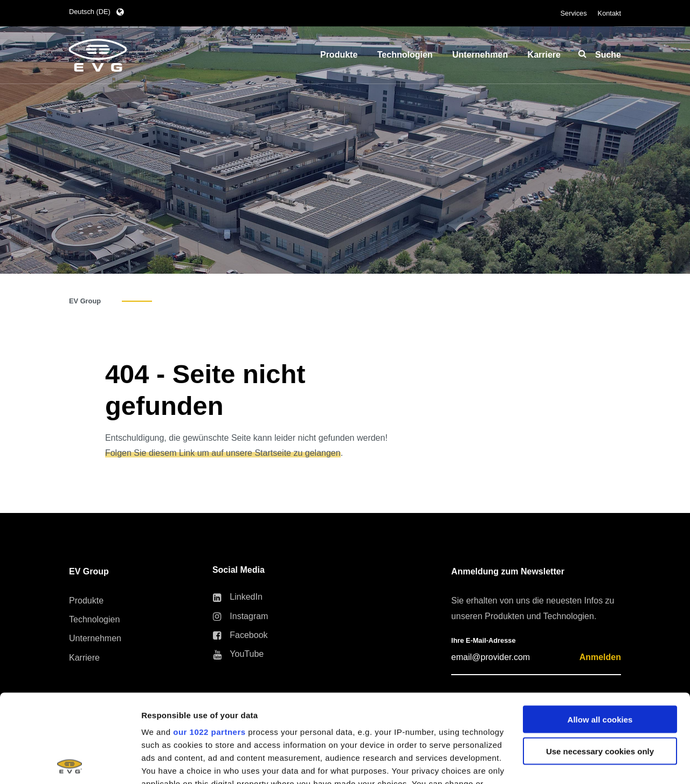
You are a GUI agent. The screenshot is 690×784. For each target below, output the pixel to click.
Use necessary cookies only (600, 663)
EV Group (85, 301)
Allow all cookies (600, 631)
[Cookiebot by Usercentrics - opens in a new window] (70, 763)
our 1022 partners (209, 644)
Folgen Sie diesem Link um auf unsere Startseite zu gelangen (223, 453)
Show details (166, 763)
